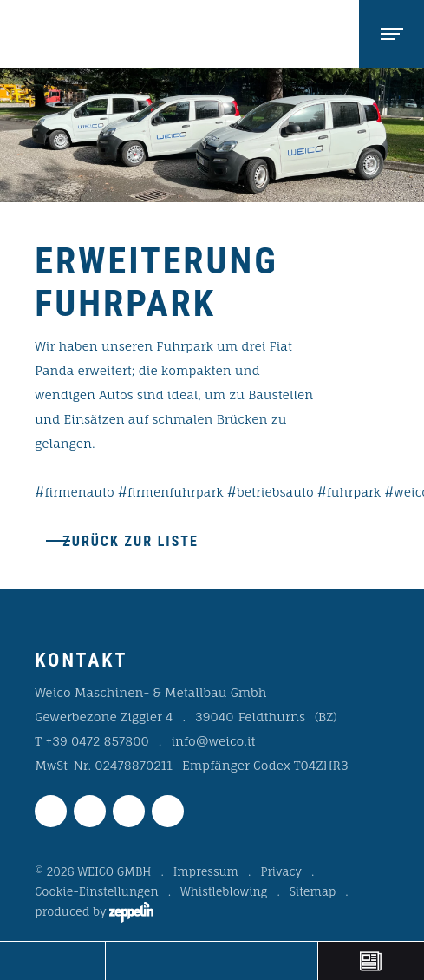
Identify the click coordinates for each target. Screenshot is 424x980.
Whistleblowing (224, 891)
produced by (94, 912)
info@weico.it (213, 741)
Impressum (206, 871)
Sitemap (313, 891)
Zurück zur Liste (130, 541)
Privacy (281, 871)
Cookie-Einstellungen (96, 891)
